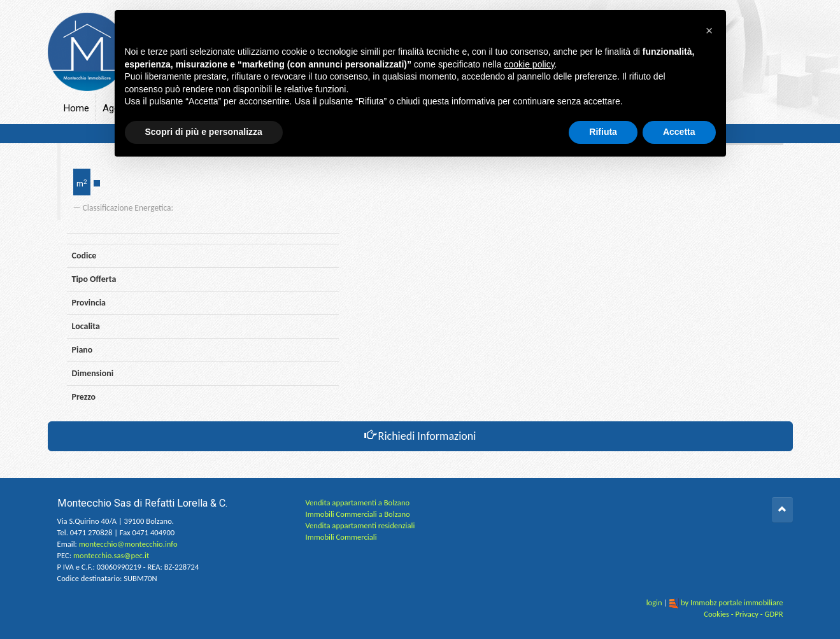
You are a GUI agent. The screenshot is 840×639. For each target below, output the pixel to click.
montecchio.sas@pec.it (111, 555)
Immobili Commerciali (341, 537)
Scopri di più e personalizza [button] (204, 132)
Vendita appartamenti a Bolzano (358, 502)
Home (76, 108)
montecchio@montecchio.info (128, 544)
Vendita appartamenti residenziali (360, 525)
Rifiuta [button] (603, 132)
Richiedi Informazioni (420, 436)
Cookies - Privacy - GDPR (743, 614)
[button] (709, 31)
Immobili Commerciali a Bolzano (358, 514)
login (654, 602)
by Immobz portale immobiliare (732, 602)
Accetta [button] (679, 132)
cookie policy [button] (529, 64)
